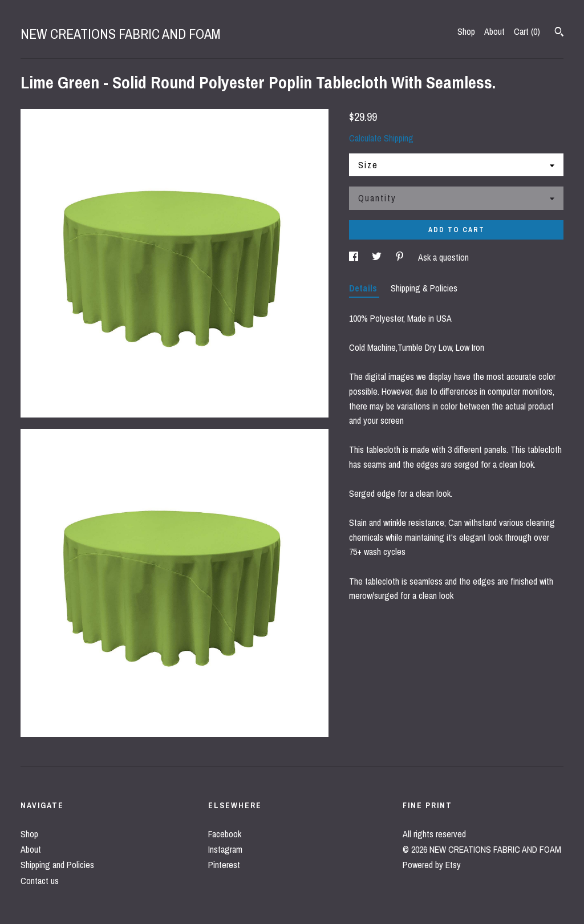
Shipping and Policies (57, 865)
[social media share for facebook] (355, 257)
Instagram (225, 849)
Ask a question (443, 257)
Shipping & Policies (424, 288)
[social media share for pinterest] (401, 257)
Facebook (225, 834)
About (494, 31)
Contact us (40, 881)
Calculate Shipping (381, 138)
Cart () (527, 31)
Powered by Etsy (432, 865)
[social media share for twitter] (378, 257)
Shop (466, 31)
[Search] (559, 33)
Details (364, 288)
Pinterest (224, 865)
